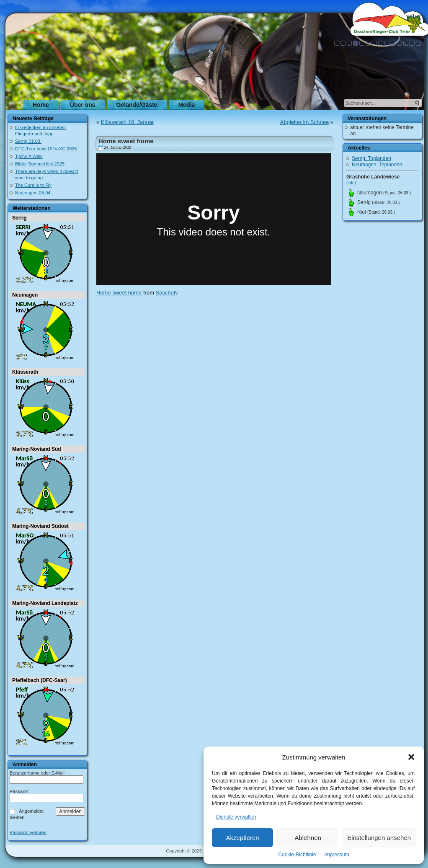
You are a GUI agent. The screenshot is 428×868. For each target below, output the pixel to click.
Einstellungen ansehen (379, 838)
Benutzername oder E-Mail (37, 773)
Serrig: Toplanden (371, 158)
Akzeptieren (242, 838)
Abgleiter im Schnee (304, 122)
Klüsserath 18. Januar (127, 122)
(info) (351, 183)
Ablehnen (308, 838)
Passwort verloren (28, 833)
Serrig (19, 218)
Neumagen (25, 295)
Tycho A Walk (29, 156)
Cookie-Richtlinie (297, 855)
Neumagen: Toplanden (377, 165)
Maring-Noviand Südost (40, 526)
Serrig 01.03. (28, 141)
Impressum (336, 855)
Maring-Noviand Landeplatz (45, 603)
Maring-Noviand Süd (37, 449)
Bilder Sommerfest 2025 (40, 164)
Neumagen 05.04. (33, 193)
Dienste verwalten (236, 817)
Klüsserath (25, 372)
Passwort (19, 791)
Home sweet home (126, 141)
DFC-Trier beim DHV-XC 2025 (46, 149)
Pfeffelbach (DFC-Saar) (40, 680)
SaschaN (167, 293)
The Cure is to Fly (33, 185)
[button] (411, 757)
